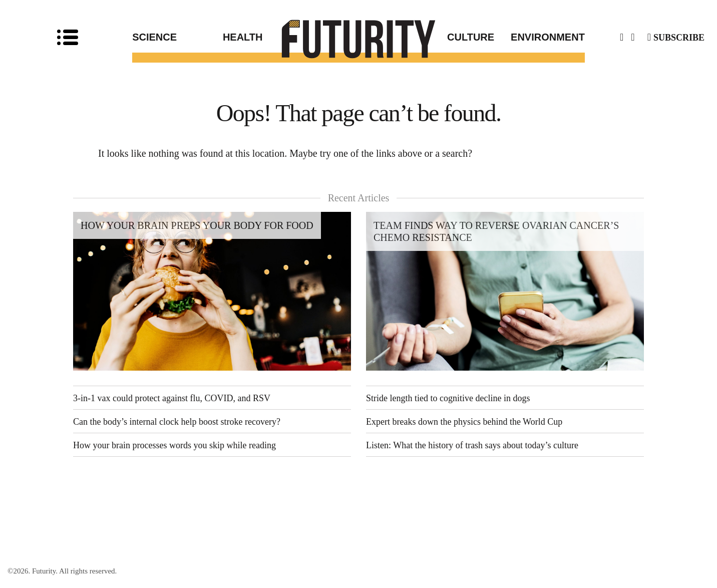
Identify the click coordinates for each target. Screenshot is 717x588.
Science (154, 37)
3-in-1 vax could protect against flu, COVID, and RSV (172, 398)
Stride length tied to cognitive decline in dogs (448, 398)
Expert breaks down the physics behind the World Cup (464, 422)
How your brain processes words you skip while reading (174, 445)
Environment (548, 37)
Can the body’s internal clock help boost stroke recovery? (177, 422)
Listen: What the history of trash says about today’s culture (472, 445)
